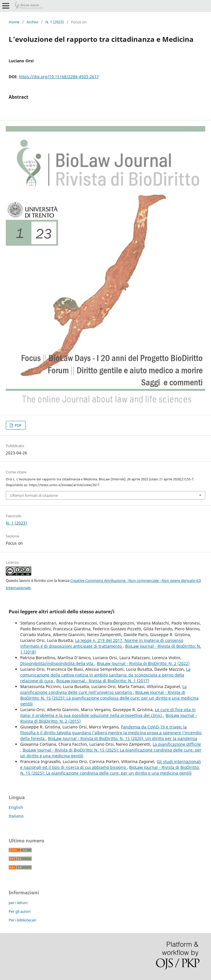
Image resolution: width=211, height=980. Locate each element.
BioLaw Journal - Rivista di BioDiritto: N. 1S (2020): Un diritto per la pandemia (123, 738)
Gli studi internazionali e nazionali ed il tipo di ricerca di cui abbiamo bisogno (111, 764)
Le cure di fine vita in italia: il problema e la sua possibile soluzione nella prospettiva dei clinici (108, 712)
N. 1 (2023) (55, 22)
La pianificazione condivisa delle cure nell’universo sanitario (103, 689)
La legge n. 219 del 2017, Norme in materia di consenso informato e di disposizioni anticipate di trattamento (102, 643)
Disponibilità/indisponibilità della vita (57, 663)
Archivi (32, 22)
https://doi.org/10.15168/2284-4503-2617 (59, 77)
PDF (18, 425)
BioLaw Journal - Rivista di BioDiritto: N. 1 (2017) (103, 681)
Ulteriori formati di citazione (34, 495)
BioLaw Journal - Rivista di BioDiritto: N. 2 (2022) (143, 663)
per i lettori (18, 903)
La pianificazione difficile (177, 744)
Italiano (16, 816)
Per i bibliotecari (22, 920)
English (16, 807)
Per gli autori (20, 911)
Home (14, 22)
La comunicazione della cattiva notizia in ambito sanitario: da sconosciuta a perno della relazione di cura (105, 675)
